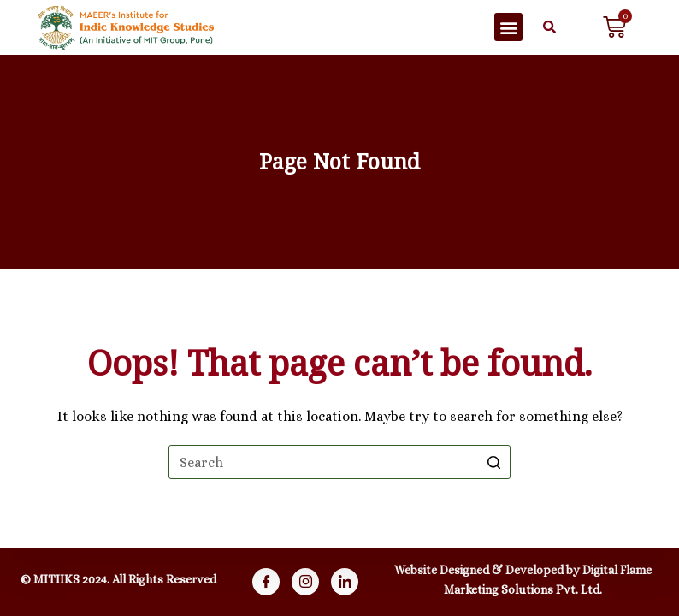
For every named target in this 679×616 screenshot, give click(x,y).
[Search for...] (339, 462)
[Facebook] (266, 582)
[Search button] (493, 462)
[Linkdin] (345, 582)
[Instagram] (305, 582)
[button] (508, 27)
